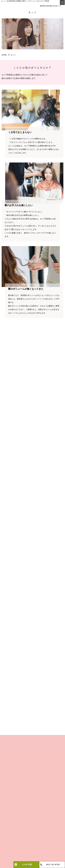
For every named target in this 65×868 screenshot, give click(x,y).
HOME (4, 55)
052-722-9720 (53, 865)
